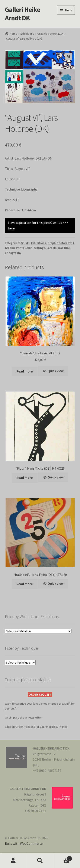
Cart (63, 858)
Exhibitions (27, 34)
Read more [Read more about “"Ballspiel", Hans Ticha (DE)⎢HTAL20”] (25, 584)
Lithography (13, 253)
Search (40, 861)
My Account (13, 861)
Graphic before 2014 (50, 34)
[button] (69, 56)
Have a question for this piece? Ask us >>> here (38, 225)
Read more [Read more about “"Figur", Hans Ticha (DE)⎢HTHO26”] (25, 478)
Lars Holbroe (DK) (58, 248)
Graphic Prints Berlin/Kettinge (25, 248)
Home (14, 34)
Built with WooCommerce (24, 843)
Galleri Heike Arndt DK (23, 14)
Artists (25, 243)
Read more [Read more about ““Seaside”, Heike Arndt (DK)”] (25, 371)
